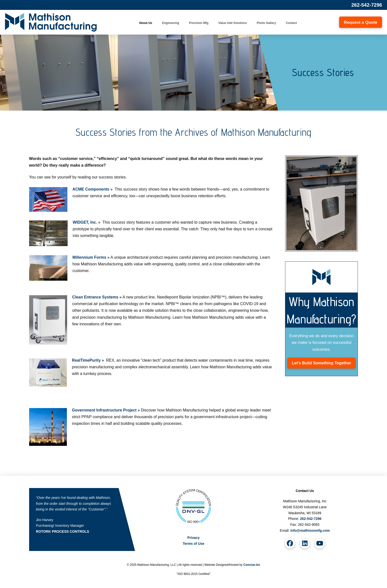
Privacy (193, 538)
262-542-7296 (367, 5)
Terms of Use (193, 544)
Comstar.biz (252, 565)
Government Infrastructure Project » (106, 410)
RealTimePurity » (88, 360)
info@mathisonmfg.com (310, 530)
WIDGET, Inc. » (87, 222)
